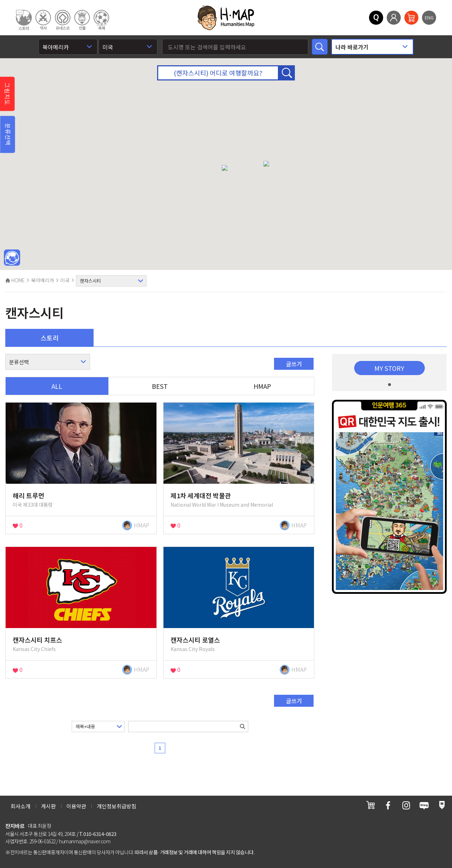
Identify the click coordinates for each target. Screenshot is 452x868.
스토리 (50, 338)
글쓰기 (294, 364)
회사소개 (20, 806)
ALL (57, 386)
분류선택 (8, 134)
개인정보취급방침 (117, 806)
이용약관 (76, 806)
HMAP (262, 386)
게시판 (48, 806)
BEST (160, 386)
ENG (429, 17)
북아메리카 (43, 280)
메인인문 (12, 258)
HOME (15, 280)
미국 (65, 280)
